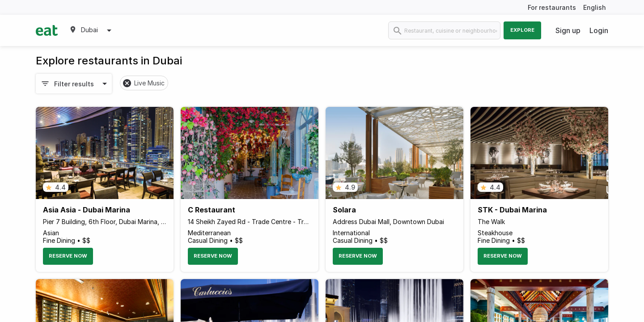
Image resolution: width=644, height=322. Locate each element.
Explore (522, 30)
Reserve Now (68, 256)
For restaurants (552, 7)
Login (599, 30)
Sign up (568, 30)
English (595, 7)
